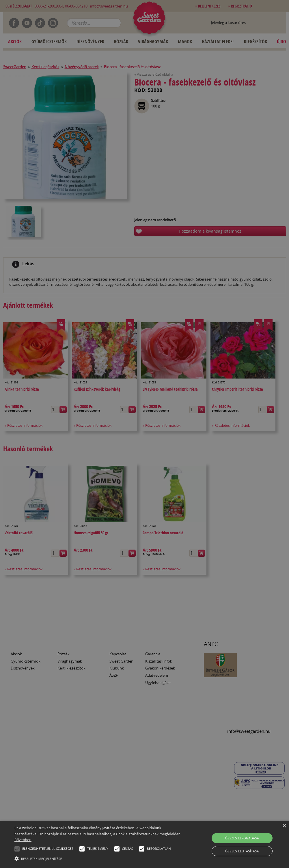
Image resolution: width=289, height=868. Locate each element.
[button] (17, 849)
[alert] (144, 434)
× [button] (284, 826)
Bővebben (23, 840)
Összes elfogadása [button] (242, 838)
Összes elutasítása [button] (242, 851)
